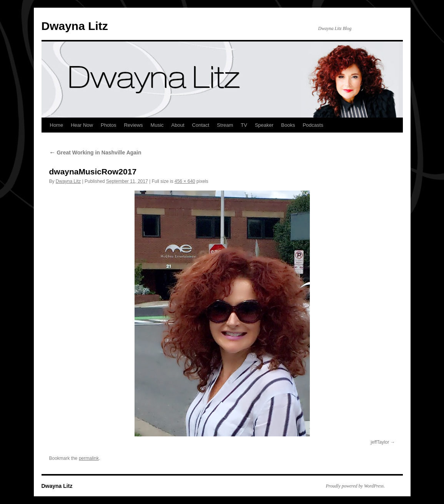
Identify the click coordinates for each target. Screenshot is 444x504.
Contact (201, 125)
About (178, 125)
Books (288, 125)
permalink (89, 458)
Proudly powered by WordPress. (356, 486)
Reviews (133, 125)
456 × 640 (185, 181)
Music (157, 125)
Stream (225, 125)
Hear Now (82, 125)
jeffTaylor (380, 442)
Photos (108, 125)
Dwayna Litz (75, 26)
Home (57, 125)
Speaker (264, 125)
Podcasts (313, 125)
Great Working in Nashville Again (95, 153)
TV (244, 125)
